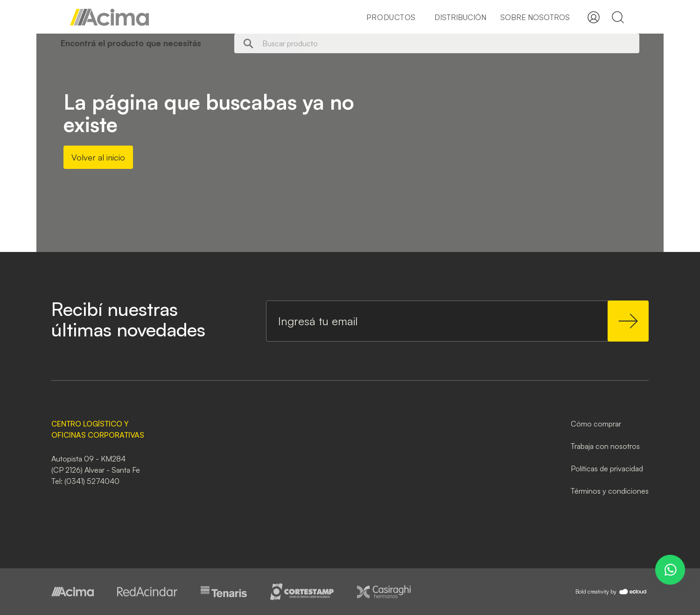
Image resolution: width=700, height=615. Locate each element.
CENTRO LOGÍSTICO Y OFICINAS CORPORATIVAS (98, 429)
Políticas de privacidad (607, 468)
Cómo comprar (596, 424)
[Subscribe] (628, 321)
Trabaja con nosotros (605, 446)
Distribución (460, 17)
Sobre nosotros (535, 17)
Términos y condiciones (610, 491)
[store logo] (109, 17)
